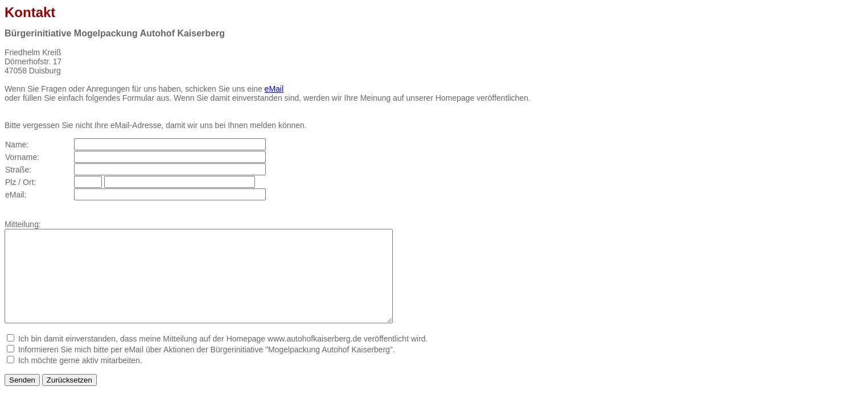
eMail (274, 89)
